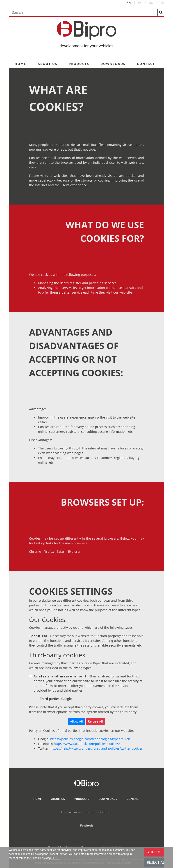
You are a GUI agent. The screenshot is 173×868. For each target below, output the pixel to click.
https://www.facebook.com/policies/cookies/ (87, 744)
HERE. (55, 858)
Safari (61, 551)
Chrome (35, 551)
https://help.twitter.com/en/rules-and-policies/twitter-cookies (97, 748)
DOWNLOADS (113, 64)
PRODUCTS (79, 64)
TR (162, 3)
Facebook (86, 825)
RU (151, 3)
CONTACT (146, 64)
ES (140, 3)
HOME (20, 64)
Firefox (49, 551)
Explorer (74, 551)
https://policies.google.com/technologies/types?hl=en (90, 739)
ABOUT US (48, 64)
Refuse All (95, 721)
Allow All (76, 721)
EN (129, 3)
